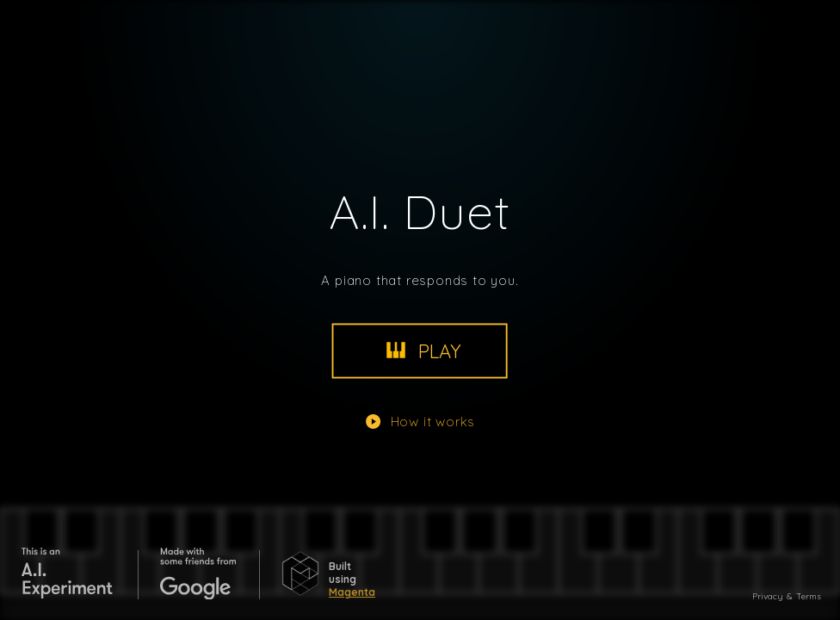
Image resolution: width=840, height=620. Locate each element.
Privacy (768, 596)
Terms (809, 596)
